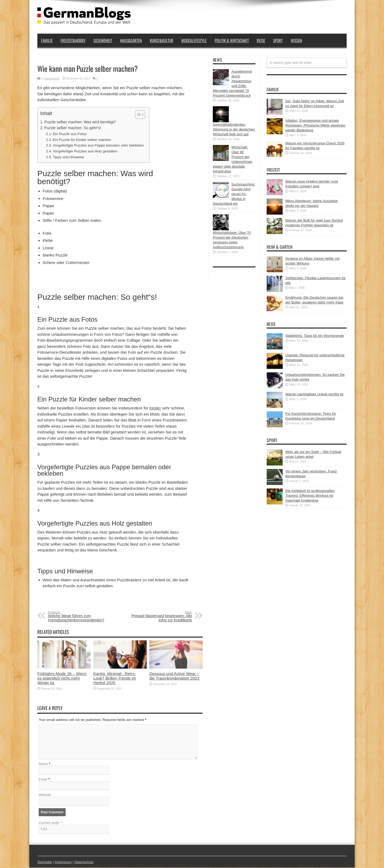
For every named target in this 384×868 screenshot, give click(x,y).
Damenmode (52, 79)
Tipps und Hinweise (68, 157)
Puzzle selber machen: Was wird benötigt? (80, 122)
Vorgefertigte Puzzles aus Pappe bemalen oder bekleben (98, 145)
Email (43, 780)
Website (45, 795)
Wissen (296, 40)
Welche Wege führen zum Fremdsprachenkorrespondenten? (81, 616)
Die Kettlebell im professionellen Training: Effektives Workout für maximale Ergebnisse (310, 496)
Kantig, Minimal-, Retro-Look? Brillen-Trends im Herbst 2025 (115, 678)
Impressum (63, 863)
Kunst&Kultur (162, 40)
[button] (137, 115)
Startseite (45, 863)
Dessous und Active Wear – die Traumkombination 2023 (174, 676)
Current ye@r (50, 823)
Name (43, 764)
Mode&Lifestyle (194, 40)
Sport (278, 40)
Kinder (155, 408)
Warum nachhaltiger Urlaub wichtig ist (314, 394)
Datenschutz (84, 863)
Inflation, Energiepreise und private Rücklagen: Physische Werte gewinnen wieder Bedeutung (315, 125)
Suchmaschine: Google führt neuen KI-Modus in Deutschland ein (234, 194)
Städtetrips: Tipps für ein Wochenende (315, 336)
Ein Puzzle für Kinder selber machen (82, 140)
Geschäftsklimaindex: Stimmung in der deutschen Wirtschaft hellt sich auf (234, 129)
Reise (261, 40)
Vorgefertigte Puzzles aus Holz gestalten (85, 151)
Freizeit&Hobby (73, 40)
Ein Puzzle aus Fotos (70, 134)
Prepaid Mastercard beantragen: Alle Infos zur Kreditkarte (159, 616)
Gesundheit (103, 40)
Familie (47, 40)
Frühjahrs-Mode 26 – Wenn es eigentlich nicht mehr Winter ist (62, 678)
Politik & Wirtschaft (232, 40)
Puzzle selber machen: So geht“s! (73, 128)
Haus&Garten (131, 40)
